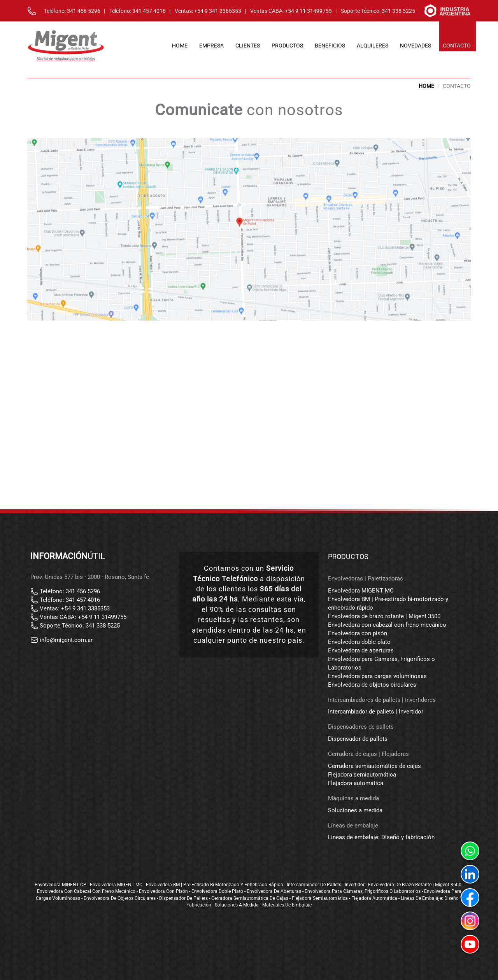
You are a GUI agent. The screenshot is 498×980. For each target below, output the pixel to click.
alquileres (373, 46)
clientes (248, 46)
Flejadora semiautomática (362, 775)
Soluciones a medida (355, 810)
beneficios (330, 46)
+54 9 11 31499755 (308, 11)
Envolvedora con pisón (358, 633)
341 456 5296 (84, 11)
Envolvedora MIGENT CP (60, 885)
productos (287, 46)
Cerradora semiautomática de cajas (374, 766)
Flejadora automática (356, 783)
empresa (211, 46)
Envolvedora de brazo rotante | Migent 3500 (384, 616)
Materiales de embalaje (287, 905)
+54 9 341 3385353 (218, 11)
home (180, 46)
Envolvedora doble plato (359, 642)
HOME (426, 86)
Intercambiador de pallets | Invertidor (376, 712)
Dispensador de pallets (358, 739)
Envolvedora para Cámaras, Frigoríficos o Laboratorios (363, 891)
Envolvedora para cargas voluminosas (377, 676)
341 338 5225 (398, 11)
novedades (416, 46)
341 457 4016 (149, 11)
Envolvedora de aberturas (361, 650)
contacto (457, 46)
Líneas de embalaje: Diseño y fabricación (381, 837)
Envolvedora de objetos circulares (372, 685)
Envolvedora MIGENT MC (361, 591)
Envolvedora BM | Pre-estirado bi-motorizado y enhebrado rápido (215, 885)
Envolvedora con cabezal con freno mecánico (387, 625)
